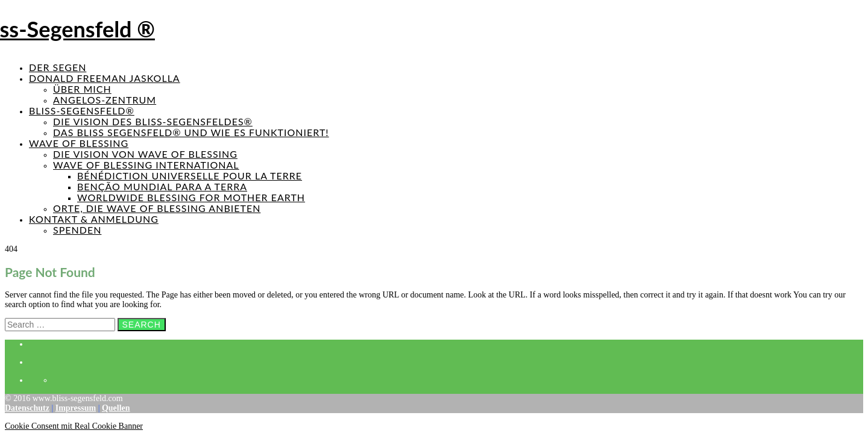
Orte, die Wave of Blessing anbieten (157, 208)
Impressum (76, 408)
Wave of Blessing (79, 143)
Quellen (116, 408)
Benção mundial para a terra (162, 186)
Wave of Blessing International (146, 165)
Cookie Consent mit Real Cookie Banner (74, 426)
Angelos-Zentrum (105, 100)
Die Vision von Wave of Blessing (145, 154)
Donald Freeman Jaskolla (105, 78)
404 (11, 249)
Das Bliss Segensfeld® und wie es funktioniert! (191, 132)
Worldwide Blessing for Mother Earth (191, 197)
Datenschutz (27, 408)
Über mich (82, 89)
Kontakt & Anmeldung (94, 219)
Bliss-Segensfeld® (82, 111)
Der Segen (58, 67)
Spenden (77, 230)
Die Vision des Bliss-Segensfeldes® (153, 121)
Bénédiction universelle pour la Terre (190, 176)
